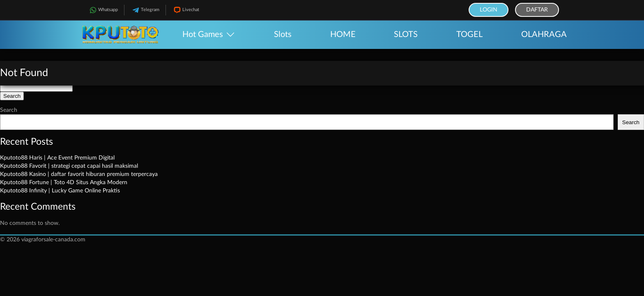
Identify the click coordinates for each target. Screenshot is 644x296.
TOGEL (469, 35)
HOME (343, 35)
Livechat (186, 10)
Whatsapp (103, 10)
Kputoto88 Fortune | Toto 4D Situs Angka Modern (64, 183)
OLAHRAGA (544, 35)
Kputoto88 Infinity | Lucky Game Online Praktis (60, 191)
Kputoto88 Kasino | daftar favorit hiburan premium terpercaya (79, 174)
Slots (283, 35)
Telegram (145, 10)
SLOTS (406, 35)
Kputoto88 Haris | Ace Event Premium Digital (57, 158)
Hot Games (203, 35)
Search (9, 110)
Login (489, 10)
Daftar (537, 10)
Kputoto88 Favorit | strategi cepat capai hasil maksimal (69, 166)
